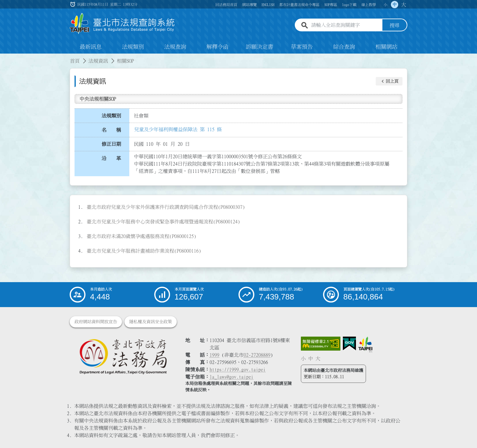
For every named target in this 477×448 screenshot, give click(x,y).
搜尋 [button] (395, 25)
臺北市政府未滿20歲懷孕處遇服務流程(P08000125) (141, 236)
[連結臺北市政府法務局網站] (123, 356)
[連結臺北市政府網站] (365, 345)
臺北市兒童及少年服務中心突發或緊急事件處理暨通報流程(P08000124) (163, 222)
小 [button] (385, 5)
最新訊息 (91, 47)
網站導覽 (249, 5)
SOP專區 (331, 5)
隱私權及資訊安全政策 (151, 322)
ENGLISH (268, 5)
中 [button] (395, 5)
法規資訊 (98, 61)
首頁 (75, 61)
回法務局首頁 (226, 5)
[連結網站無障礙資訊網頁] (321, 344)
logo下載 (349, 5)
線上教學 (369, 5)
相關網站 (386, 47)
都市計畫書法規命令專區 (299, 5)
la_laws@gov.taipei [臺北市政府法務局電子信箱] (232, 377)
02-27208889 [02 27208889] (257, 355)
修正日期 (111, 144)
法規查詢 (175, 47)
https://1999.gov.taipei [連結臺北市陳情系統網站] (238, 369)
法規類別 (133, 47)
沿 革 (111, 158)
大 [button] (404, 5)
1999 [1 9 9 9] (214, 355)
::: (4, 57)
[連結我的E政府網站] (349, 344)
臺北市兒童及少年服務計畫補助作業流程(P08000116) (144, 251)
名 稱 (111, 130)
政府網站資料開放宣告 (96, 322)
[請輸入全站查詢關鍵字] (346, 25)
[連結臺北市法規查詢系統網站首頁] (122, 24)
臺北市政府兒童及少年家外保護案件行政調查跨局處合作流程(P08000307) (166, 207)
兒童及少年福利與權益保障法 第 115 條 (178, 129)
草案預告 (302, 47)
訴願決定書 (259, 47)
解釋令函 (218, 47)
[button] (389, 81)
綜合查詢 (344, 47)
